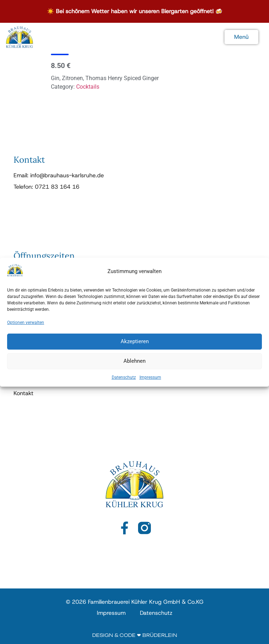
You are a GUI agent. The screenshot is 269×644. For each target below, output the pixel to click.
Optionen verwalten (26, 328)
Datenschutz (124, 382)
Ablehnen (134, 366)
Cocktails (88, 87)
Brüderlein (160, 635)
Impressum (150, 382)
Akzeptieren (135, 346)
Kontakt (23, 393)
